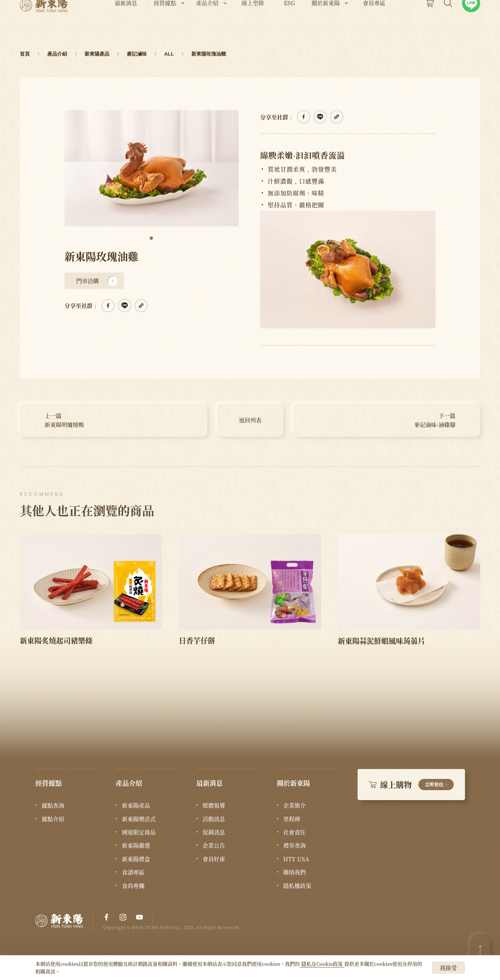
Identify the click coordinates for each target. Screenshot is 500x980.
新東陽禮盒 (136, 859)
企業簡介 (294, 805)
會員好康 (214, 859)
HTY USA (296, 859)
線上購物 (411, 784)
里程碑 (292, 819)
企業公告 (214, 845)
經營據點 (165, 23)
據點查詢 (53, 805)
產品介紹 (207, 23)
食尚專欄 (133, 886)
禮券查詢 (294, 845)
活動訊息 (214, 819)
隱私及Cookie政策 (322, 964)
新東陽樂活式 (139, 819)
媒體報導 (214, 805)
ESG (289, 23)
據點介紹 (53, 819)
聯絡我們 (294, 872)
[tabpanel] (152, 168)
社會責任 (294, 832)
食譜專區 (133, 872)
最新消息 (126, 23)
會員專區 (374, 23)
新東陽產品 (136, 805)
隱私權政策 (297, 886)
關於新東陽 (326, 23)
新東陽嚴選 (136, 845)
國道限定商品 (139, 832)
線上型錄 (253, 23)
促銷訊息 (214, 832)
